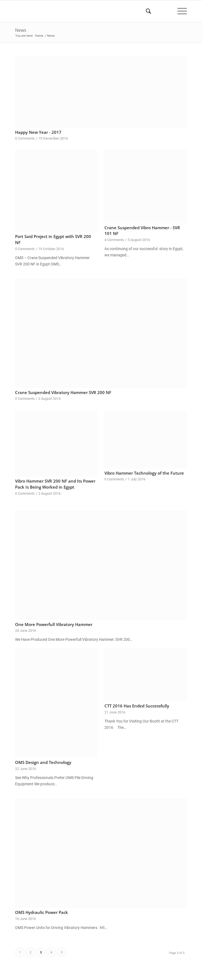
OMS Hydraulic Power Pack (42, 912)
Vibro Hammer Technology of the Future (144, 473)
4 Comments (114, 240)
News (21, 30)
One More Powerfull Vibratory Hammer (54, 624)
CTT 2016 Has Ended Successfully (137, 706)
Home (39, 36)
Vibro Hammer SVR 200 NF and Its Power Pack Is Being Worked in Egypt (55, 484)
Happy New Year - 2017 (38, 132)
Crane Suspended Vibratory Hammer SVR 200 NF (63, 393)
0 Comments (25, 138)
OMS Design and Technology (43, 762)
